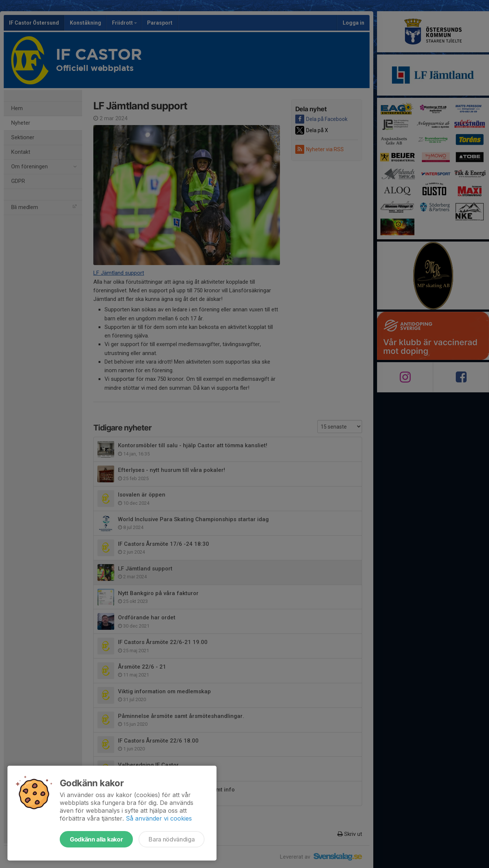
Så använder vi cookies (159, 818)
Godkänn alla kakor (96, 839)
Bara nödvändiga (172, 839)
